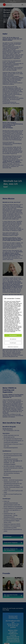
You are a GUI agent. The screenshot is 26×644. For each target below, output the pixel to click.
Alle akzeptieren (13, 335)
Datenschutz (10, 347)
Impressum (16, 347)
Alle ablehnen (13, 339)
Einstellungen (13, 343)
